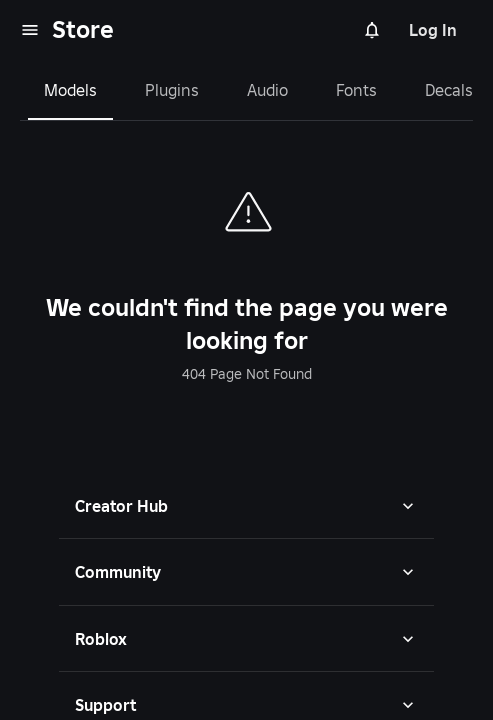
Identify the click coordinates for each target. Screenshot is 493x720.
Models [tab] (70, 90)
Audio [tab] (267, 90)
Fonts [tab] (356, 90)
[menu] (30, 30)
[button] (246, 506)
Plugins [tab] (172, 90)
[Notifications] (372, 30)
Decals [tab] (449, 90)
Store (83, 29)
